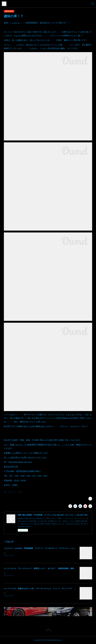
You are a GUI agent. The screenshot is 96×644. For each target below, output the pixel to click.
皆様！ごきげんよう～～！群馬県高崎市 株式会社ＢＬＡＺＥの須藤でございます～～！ (34, 553)
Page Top (48, 630)
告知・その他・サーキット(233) (13, 492)
